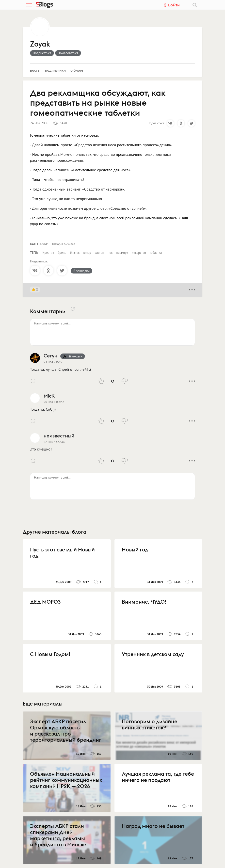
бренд (62, 253)
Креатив (48, 253)
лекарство (139, 253)
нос (110, 253)
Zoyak (40, 44)
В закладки (81, 271)
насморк (122, 253)
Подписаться (42, 53)
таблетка (156, 253)
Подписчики (55, 70)
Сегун (50, 356)
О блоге (77, 70)
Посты (35, 70)
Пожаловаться (68, 53)
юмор (87, 253)
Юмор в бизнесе (64, 244)
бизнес (75, 253)
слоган (99, 253)
